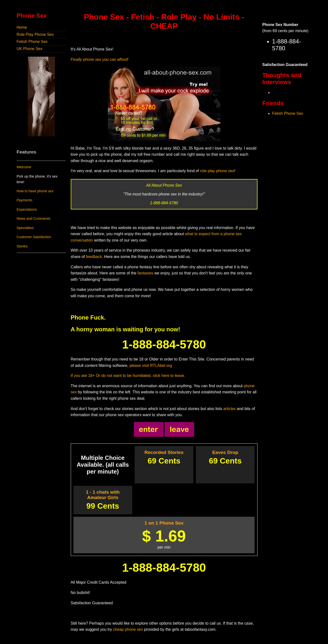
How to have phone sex (35, 191)
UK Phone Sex (30, 49)
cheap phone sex (128, 629)
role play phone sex (217, 171)
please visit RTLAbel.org (151, 366)
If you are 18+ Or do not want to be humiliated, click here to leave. (128, 376)
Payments (25, 200)
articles (230, 409)
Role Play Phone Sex (35, 34)
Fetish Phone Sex (32, 42)
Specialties (25, 228)
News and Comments (34, 219)
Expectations (27, 209)
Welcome (24, 167)
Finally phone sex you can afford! (100, 59)
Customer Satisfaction (34, 237)
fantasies (145, 273)
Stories (22, 246)
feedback (94, 257)
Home (22, 27)
